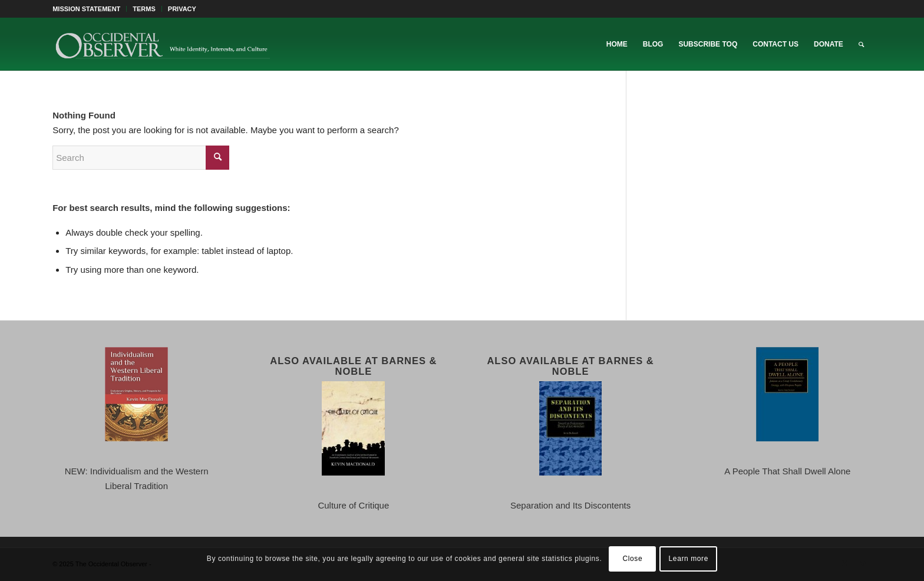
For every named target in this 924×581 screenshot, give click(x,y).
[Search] (861, 44)
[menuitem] (90, 9)
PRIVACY (182, 9)
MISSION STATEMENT (86, 9)
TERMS (144, 9)
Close (633, 559)
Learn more (689, 559)
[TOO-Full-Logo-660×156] (162, 44)
